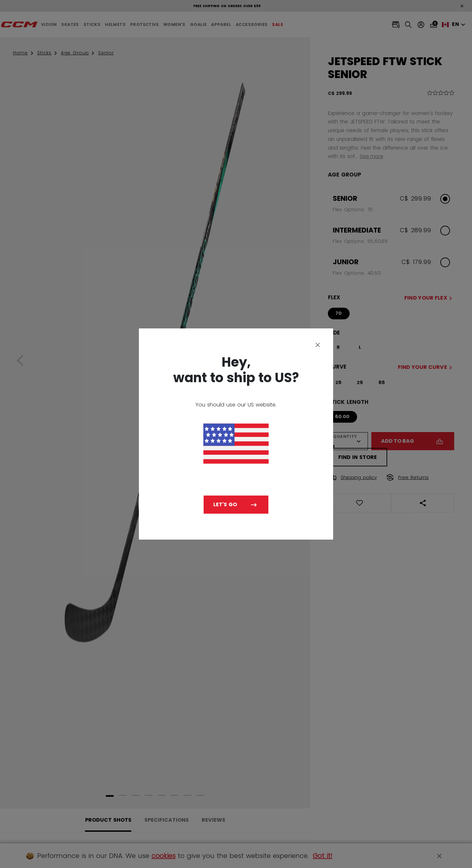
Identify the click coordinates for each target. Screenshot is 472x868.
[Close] (318, 345)
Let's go (225, 504)
